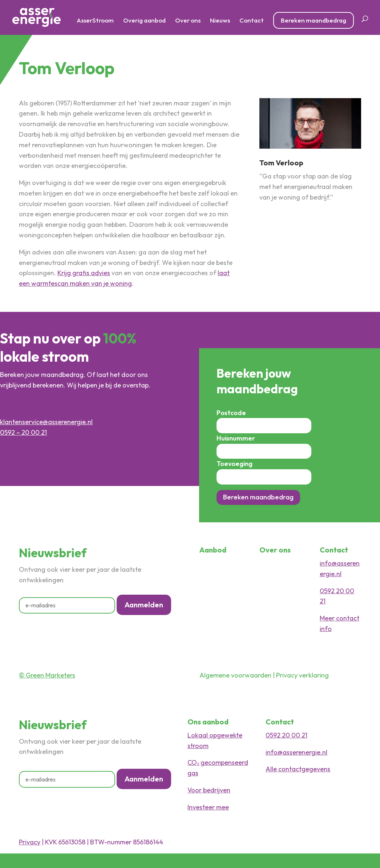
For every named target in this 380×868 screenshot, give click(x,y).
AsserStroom (95, 21)
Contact (252, 21)
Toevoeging (235, 464)
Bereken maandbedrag (314, 20)
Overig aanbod (144, 21)
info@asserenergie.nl (296, 752)
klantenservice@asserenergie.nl (46, 422)
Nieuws (220, 21)
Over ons (188, 21)
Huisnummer (236, 438)
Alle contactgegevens (298, 769)
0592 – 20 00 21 (23, 432)
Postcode (231, 413)
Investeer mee (208, 807)
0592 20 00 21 (286, 735)
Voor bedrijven (209, 790)
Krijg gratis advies (84, 273)
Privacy (30, 842)
